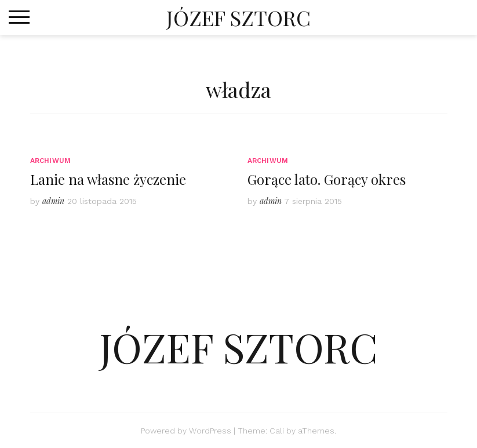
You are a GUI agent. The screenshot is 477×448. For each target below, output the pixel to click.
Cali (277, 431)
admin (53, 201)
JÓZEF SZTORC (238, 17)
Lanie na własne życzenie (108, 179)
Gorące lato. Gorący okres (327, 179)
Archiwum (51, 161)
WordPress (210, 431)
